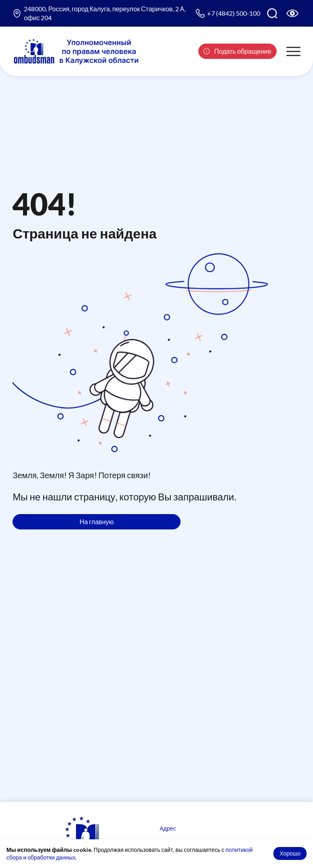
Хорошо (290, 853)
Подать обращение (237, 51)
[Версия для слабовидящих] (292, 13)
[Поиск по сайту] (272, 13)
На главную (97, 522)
